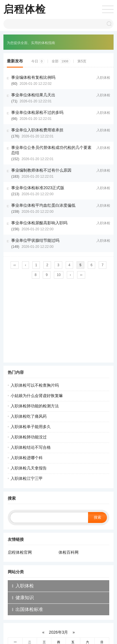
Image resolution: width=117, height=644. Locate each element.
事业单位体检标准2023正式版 (38, 188)
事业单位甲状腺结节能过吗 (35, 240)
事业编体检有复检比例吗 (33, 77)
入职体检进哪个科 (27, 458)
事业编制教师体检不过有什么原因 (41, 170)
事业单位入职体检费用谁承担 (37, 130)
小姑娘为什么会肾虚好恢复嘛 (37, 396)
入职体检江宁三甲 (27, 478)
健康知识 (25, 598)
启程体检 (25, 9)
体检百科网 (69, 552)
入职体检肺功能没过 (29, 437)
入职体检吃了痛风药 (29, 416)
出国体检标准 (29, 609)
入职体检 (103, 78)
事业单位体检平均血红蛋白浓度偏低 (43, 205)
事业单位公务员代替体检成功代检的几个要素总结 (51, 150)
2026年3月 (59, 632)
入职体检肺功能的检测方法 (35, 406)
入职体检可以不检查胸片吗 (35, 385)
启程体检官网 (20, 552)
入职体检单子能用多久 (31, 427)
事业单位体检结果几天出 (33, 95)
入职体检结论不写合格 (31, 447)
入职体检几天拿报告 (29, 468)
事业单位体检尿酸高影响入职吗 (39, 223)
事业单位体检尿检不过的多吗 (37, 112)
